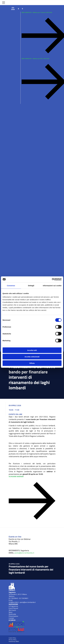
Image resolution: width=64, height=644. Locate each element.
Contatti (11, 618)
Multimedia (12, 614)
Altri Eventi (12, 610)
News (11, 612)
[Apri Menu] (4, 3)
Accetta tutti (32, 350)
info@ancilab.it (14, 602)
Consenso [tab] (11, 286)
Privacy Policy (13, 640)
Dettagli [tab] (31, 286)
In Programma (13, 606)
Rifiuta (32, 363)
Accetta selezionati (32, 357)
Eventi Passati (13, 608)
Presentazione (13, 616)
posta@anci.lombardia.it (24, 553)
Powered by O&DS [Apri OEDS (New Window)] (14, 641)
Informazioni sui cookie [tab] (52, 286)
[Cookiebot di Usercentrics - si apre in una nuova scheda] (52, 279)
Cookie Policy (12, 638)
